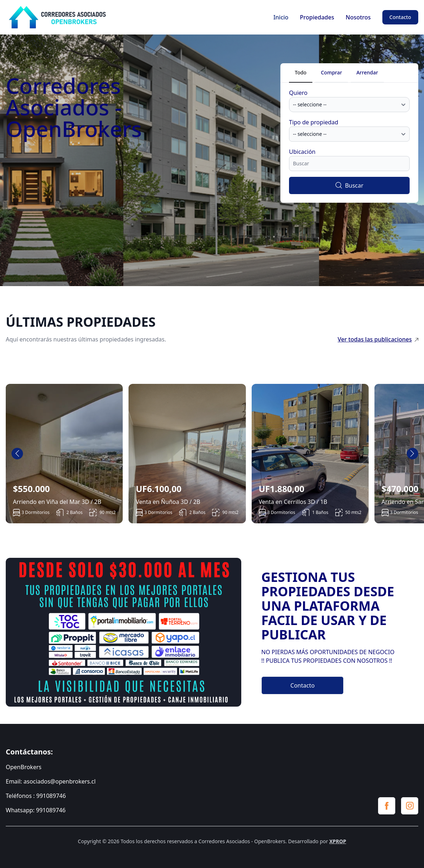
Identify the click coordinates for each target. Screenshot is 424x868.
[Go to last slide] (17, 454)
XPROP (338, 841)
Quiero (298, 93)
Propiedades (317, 17)
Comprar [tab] (332, 72)
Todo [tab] (301, 72)
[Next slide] (413, 454)
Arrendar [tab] (367, 72)
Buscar (349, 185)
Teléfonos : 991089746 (36, 796)
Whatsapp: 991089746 (36, 810)
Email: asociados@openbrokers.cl (51, 781)
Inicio (281, 17)
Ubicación (302, 152)
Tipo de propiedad (314, 122)
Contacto (400, 17)
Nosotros (358, 17)
